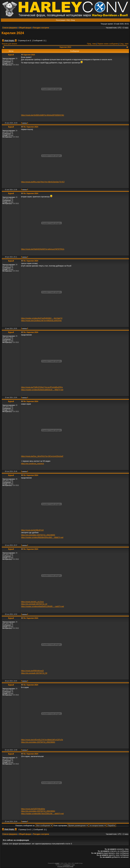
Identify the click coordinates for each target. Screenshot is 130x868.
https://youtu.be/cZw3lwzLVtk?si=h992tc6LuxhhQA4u (41, 321)
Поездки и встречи (41, 28)
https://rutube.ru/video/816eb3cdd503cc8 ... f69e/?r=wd (42, 390)
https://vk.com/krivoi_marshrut (32, 464)
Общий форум (25, 28)
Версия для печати (9, 44)
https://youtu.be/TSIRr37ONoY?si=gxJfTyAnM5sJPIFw (42, 387)
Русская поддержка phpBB (65, 866)
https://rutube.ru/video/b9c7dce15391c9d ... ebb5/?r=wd (42, 814)
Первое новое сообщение (108, 44)
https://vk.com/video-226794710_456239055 (38, 535)
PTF (73, 865)
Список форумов (10, 28)
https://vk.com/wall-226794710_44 (34, 604)
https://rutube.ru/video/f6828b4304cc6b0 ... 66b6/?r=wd (42, 537)
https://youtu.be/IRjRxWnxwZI (32, 671)
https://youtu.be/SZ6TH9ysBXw (33, 809)
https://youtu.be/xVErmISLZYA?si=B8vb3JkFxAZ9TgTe (42, 740)
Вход (73, 20)
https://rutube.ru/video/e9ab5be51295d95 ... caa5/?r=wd (42, 606)
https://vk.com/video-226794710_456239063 (38, 742)
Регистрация (60, 20)
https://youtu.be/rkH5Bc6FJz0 (32, 530)
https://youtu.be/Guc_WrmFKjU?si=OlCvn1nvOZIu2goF (42, 456)
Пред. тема (91, 44)
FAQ (68, 20)
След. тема (124, 44)
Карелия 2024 (13, 33)
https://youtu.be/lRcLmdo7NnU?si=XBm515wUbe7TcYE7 (43, 182)
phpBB (57, 863)
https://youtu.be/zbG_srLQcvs (32, 602)
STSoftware (67, 865)
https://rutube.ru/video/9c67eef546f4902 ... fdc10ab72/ (42, 318)
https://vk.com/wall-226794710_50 (34, 673)
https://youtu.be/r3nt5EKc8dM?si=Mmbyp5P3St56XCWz (43, 115)
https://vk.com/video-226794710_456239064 (38, 811)
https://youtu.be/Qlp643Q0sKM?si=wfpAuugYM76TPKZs (43, 249)
